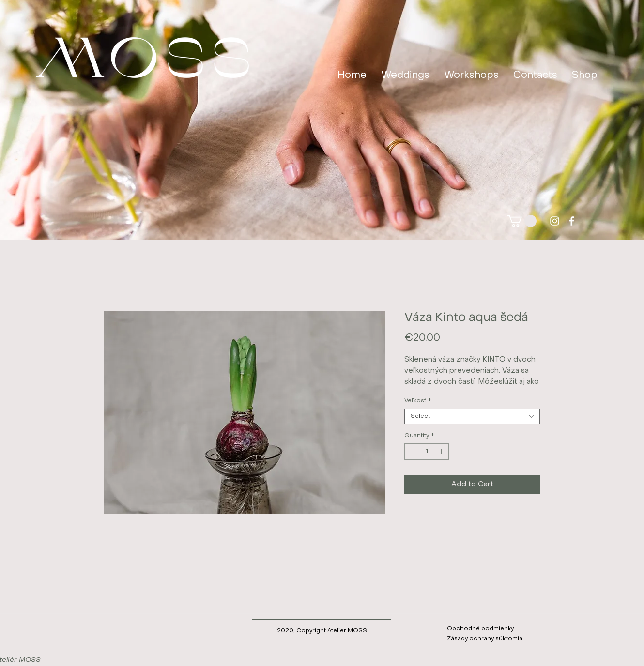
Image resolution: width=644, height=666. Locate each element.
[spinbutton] (427, 452)
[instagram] (555, 221)
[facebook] (572, 221)
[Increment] (442, 452)
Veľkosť (418, 401)
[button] (522, 221)
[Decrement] (411, 452)
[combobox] (472, 416)
